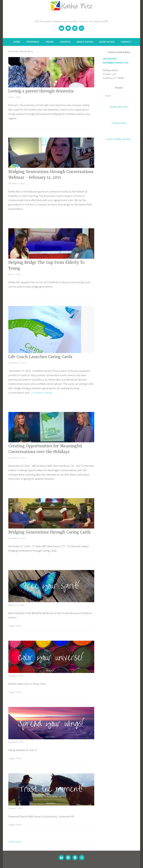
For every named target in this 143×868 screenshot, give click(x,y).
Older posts (15, 842)
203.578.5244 (110, 59)
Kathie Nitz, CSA (119, 107)
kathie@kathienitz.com (116, 62)
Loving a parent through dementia (41, 91)
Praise (50, 42)
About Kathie (85, 42)
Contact (126, 42)
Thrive (19, 626)
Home (17, 42)
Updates (65, 42)
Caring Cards (119, 123)
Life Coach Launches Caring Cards (40, 357)
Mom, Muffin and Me (119, 139)
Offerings (33, 42)
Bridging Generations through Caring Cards (50, 532)
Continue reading (42, 393)
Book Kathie (107, 42)
